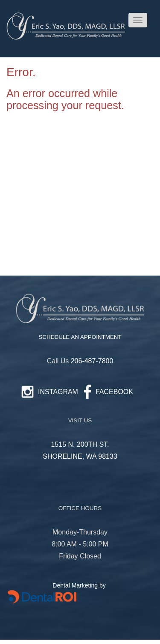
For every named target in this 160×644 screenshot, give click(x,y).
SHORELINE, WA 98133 (80, 456)
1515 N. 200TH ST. (80, 444)
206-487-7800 (92, 361)
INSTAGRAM (58, 392)
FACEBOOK (114, 392)
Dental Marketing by (80, 585)
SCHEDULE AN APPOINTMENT (80, 337)
